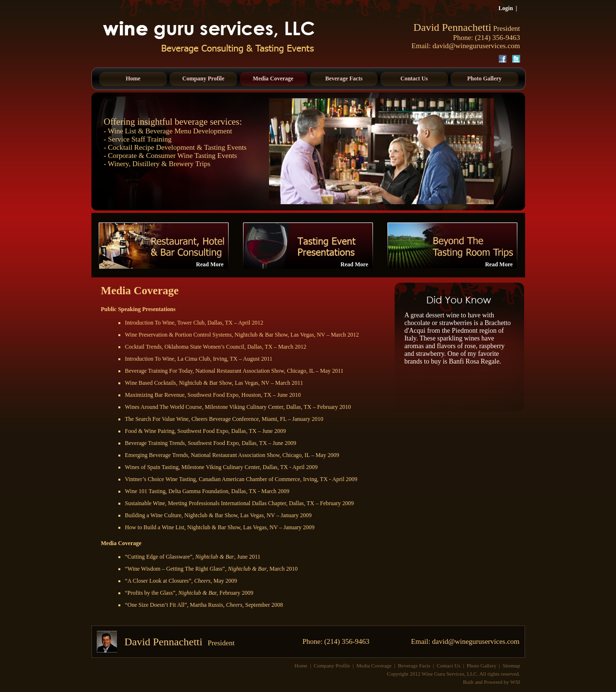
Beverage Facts (414, 666)
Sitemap (511, 666)
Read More (210, 264)
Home (301, 666)
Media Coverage (374, 666)
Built (468, 682)
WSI (515, 682)
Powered (494, 682)
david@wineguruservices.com (476, 46)
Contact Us (448, 666)
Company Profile (332, 666)
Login (506, 8)
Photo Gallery (481, 666)
